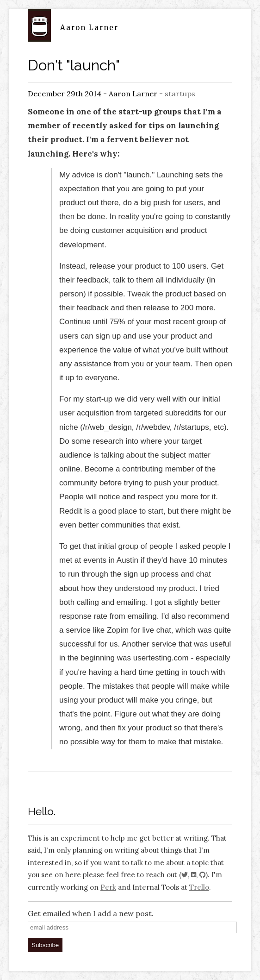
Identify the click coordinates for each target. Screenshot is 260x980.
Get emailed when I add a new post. (91, 913)
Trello (199, 887)
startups (180, 94)
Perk (108, 887)
